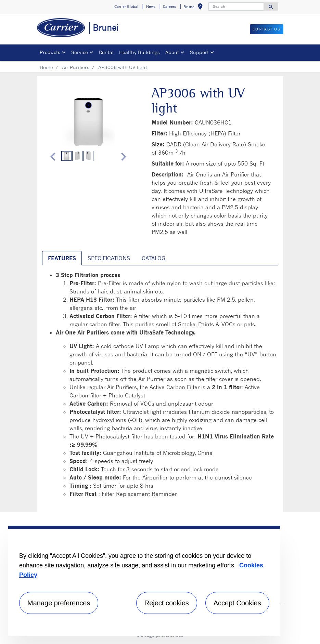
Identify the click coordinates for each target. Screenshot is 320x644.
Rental (106, 52)
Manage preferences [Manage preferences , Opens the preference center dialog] (59, 603)
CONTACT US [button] (267, 29)
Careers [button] (169, 6)
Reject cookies (167, 603)
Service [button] (80, 52)
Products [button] (50, 52)
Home (46, 67)
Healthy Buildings (139, 52)
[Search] (236, 6)
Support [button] (199, 52)
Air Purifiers (76, 67)
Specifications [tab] (109, 258)
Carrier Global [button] (126, 6)
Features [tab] (62, 258)
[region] (144, 581)
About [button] (172, 52)
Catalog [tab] (153, 258)
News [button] (151, 6)
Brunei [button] (194, 8)
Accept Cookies (237, 603)
